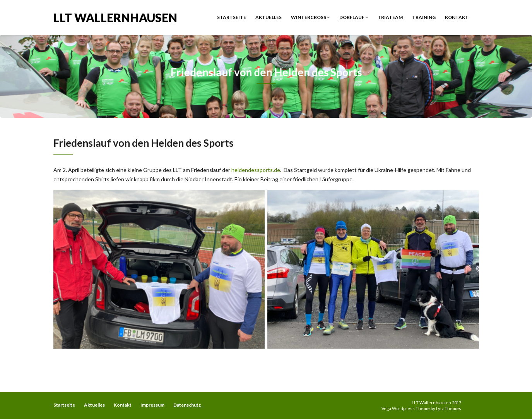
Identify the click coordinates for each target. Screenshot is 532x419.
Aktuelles (269, 17)
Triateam (390, 17)
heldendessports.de (256, 170)
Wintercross (310, 17)
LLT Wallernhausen (115, 17)
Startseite (232, 17)
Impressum (152, 405)
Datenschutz (187, 405)
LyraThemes (449, 408)
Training (424, 17)
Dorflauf (354, 17)
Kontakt (457, 17)
